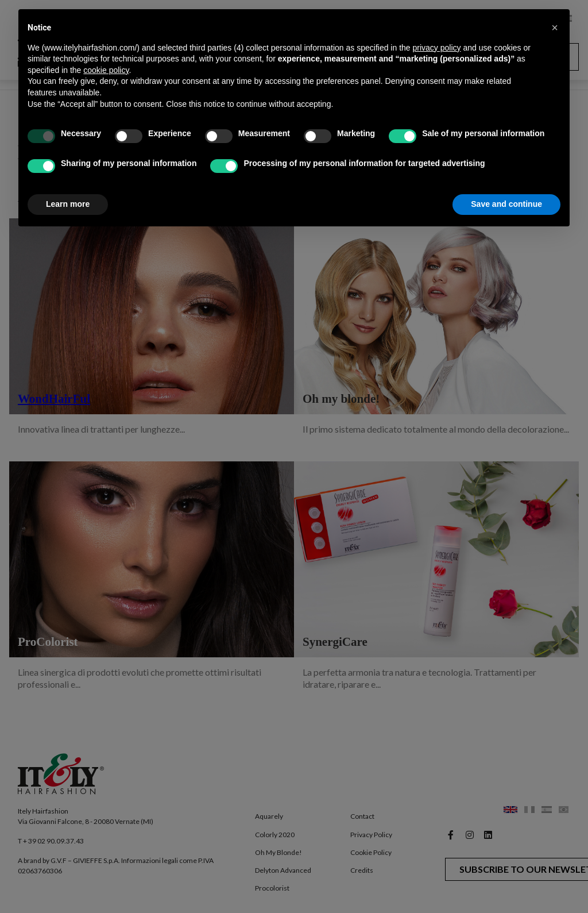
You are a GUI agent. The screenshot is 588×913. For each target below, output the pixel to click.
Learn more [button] (68, 204)
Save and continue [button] (506, 204)
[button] (555, 28)
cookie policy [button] (106, 70)
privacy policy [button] (437, 48)
